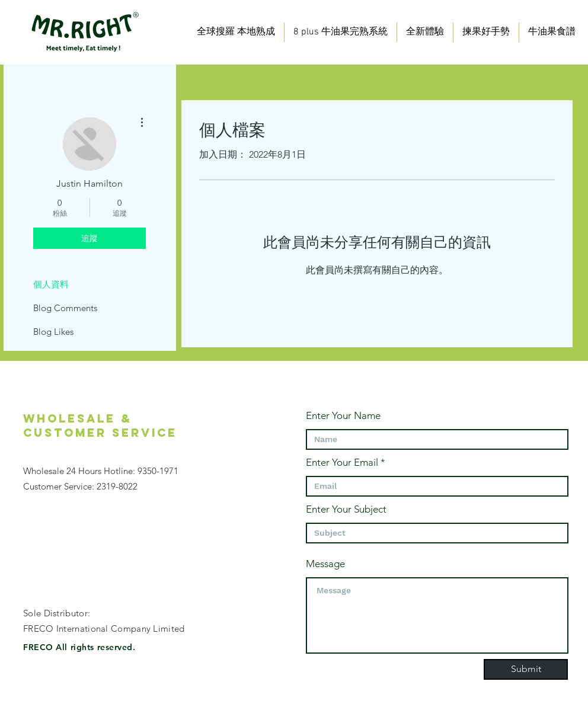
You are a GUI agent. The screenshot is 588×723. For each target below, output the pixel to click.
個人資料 (51, 284)
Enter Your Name (343, 416)
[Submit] (526, 669)
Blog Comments (65, 308)
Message (325, 564)
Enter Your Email (342, 463)
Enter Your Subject (346, 509)
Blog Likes (53, 332)
